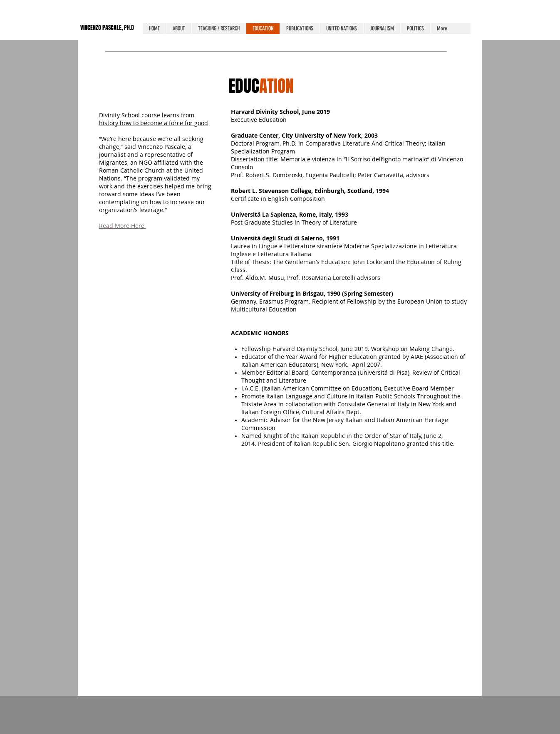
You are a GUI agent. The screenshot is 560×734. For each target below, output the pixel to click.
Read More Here (123, 226)
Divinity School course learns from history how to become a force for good (154, 119)
